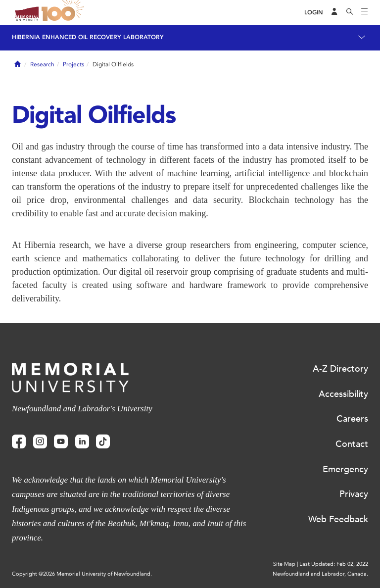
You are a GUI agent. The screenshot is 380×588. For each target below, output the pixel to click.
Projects (73, 64)
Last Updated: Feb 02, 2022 (334, 564)
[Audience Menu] (334, 12)
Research (42, 64)
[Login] (314, 13)
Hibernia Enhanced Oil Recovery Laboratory (88, 37)
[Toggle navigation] (365, 12)
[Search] (350, 12)
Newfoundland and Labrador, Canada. (320, 574)
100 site (64, 12)
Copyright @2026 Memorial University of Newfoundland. (82, 574)
